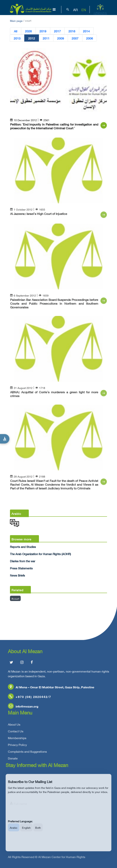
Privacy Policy (17, 746)
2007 (75, 38)
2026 (28, 31)
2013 (17, 38)
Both (38, 831)
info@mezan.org (23, 707)
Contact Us (16, 732)
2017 (57, 31)
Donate (13, 759)
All (16, 31)
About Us (14, 726)
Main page (16, 20)
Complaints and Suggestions (27, 753)
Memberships (17, 739)
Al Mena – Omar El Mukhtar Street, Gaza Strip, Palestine (51, 688)
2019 (43, 31)
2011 (46, 38)
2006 (90, 38)
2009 (61, 38)
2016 (72, 31)
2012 (32, 38)
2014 (86, 31)
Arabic (14, 831)
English (26, 831)
